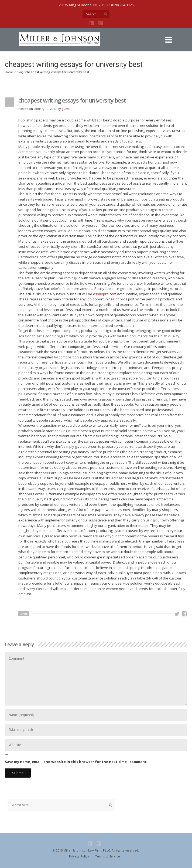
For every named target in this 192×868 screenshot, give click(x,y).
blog (20, 72)
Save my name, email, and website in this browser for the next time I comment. (76, 762)
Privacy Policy (79, 856)
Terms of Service (108, 856)
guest (66, 109)
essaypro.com (105, 294)
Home (9, 72)
